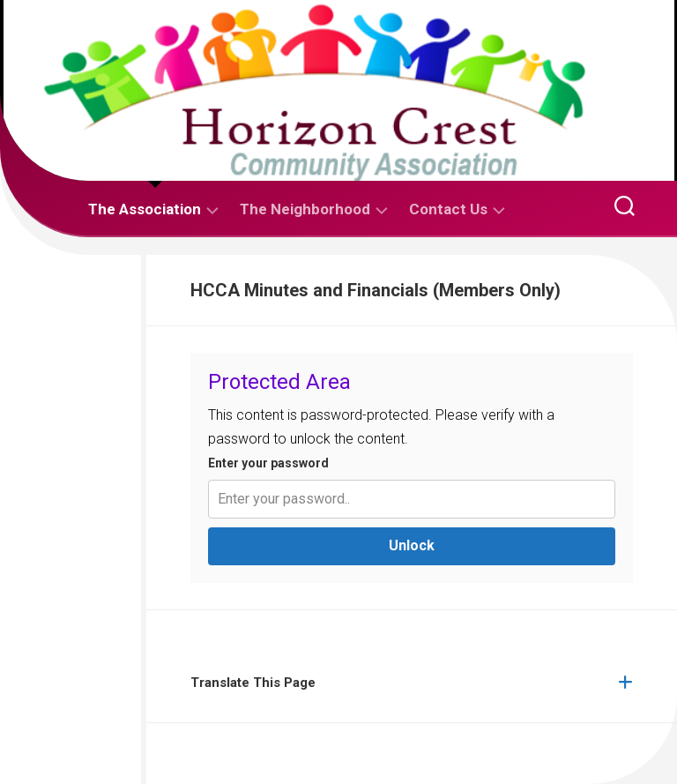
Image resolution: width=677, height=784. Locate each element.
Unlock (412, 545)
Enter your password (268, 463)
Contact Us (448, 209)
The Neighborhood (305, 209)
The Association (145, 209)
